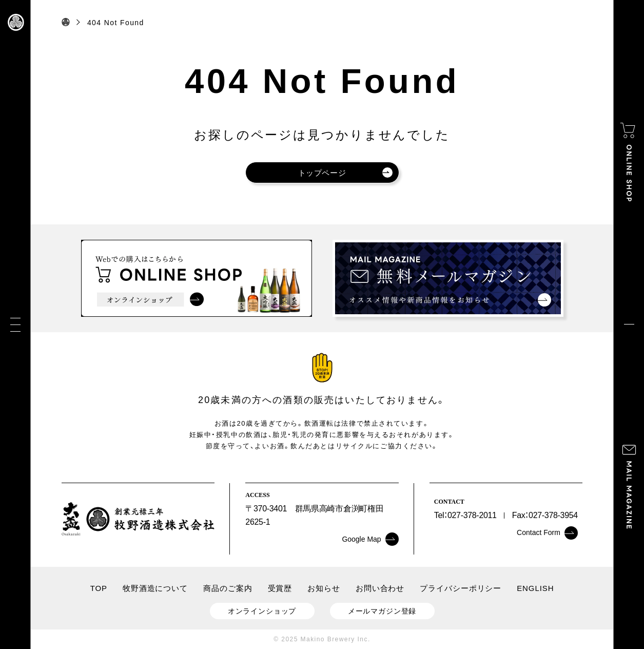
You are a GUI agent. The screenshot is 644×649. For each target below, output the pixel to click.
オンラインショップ (262, 611)
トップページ (345, 173)
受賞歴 (280, 588)
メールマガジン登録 (382, 611)
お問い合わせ (380, 588)
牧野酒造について (155, 588)
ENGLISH (535, 588)
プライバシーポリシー (461, 588)
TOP (99, 588)
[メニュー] (15, 325)
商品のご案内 (228, 588)
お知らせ (324, 588)
